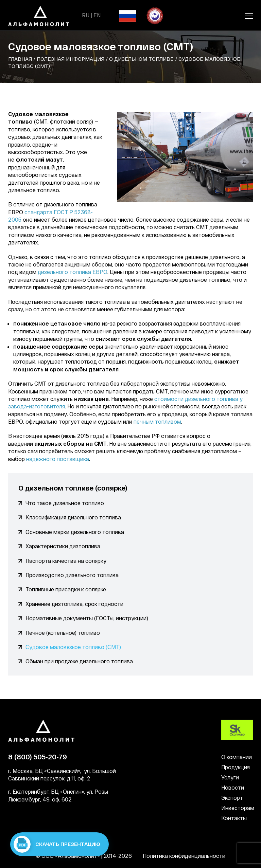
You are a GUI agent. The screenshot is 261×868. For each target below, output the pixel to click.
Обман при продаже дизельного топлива (79, 661)
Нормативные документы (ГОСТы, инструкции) (87, 618)
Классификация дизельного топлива (73, 517)
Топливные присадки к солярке (66, 589)
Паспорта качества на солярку (66, 561)
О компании (237, 757)
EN (97, 15)
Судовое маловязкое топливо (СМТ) (73, 647)
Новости (233, 787)
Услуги (230, 777)
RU (86, 15)
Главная (20, 59)
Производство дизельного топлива (72, 575)
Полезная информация (71, 59)
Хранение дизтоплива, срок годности (74, 604)
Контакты (234, 818)
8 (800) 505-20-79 (38, 757)
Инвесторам (238, 808)
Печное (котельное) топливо (63, 633)
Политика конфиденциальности (184, 856)
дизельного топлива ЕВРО (73, 272)
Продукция (236, 767)
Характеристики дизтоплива (63, 546)
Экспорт (232, 798)
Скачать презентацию (57, 844)
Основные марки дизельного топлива (75, 532)
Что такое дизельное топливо (65, 503)
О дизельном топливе (141, 59)
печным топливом (157, 421)
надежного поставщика (58, 459)
